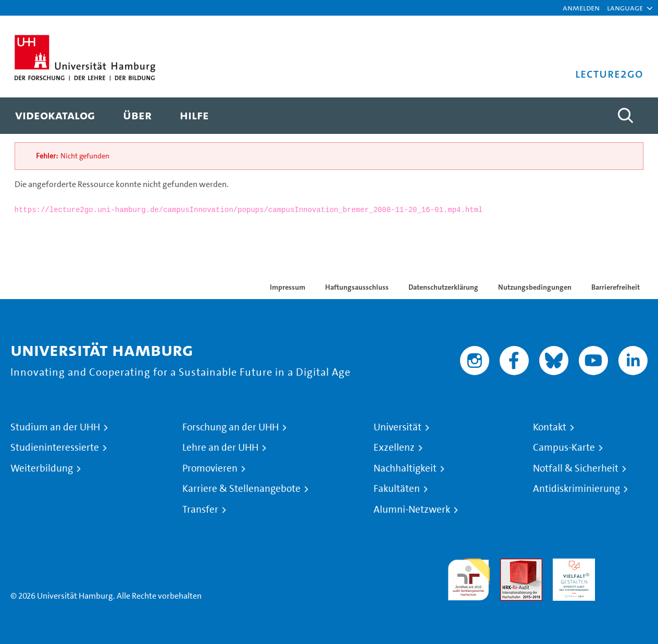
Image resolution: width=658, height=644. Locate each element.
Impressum (288, 287)
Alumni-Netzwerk (412, 510)
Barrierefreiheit (616, 287)
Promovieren (210, 468)
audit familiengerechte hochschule (469, 577)
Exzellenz (394, 448)
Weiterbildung (42, 468)
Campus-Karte (564, 448)
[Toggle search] (625, 116)
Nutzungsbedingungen (535, 287)
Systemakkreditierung (626, 565)
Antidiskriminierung (576, 489)
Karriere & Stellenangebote (241, 489)
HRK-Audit (571, 565)
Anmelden (581, 8)
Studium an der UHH (55, 427)
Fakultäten (397, 489)
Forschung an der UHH (231, 427)
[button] (625, 8)
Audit (510, 565)
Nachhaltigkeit (405, 468)
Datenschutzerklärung (443, 287)
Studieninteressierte (55, 448)
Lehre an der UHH (220, 448)
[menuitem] (55, 116)
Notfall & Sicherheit (576, 468)
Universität (398, 427)
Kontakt (550, 427)
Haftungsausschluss (357, 287)
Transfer (200, 510)
